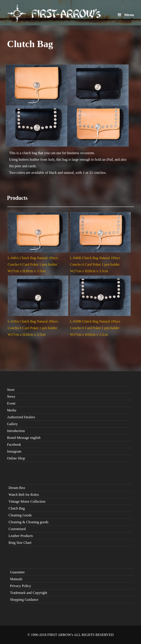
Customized (17, 529)
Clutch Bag (17, 508)
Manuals (16, 579)
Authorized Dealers (21, 417)
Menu (126, 15)
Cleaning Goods (20, 515)
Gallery (13, 424)
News (11, 397)
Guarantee (17, 572)
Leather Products (21, 536)
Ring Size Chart (20, 543)
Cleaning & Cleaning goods (29, 522)
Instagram (14, 451)
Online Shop (16, 458)
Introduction (16, 431)
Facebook (14, 445)
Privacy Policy (21, 586)
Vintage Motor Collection (27, 501)
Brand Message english (24, 438)
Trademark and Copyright (29, 593)
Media (12, 410)
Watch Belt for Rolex (24, 495)
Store (11, 390)
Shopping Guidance (24, 600)
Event (11, 403)
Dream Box (17, 488)
